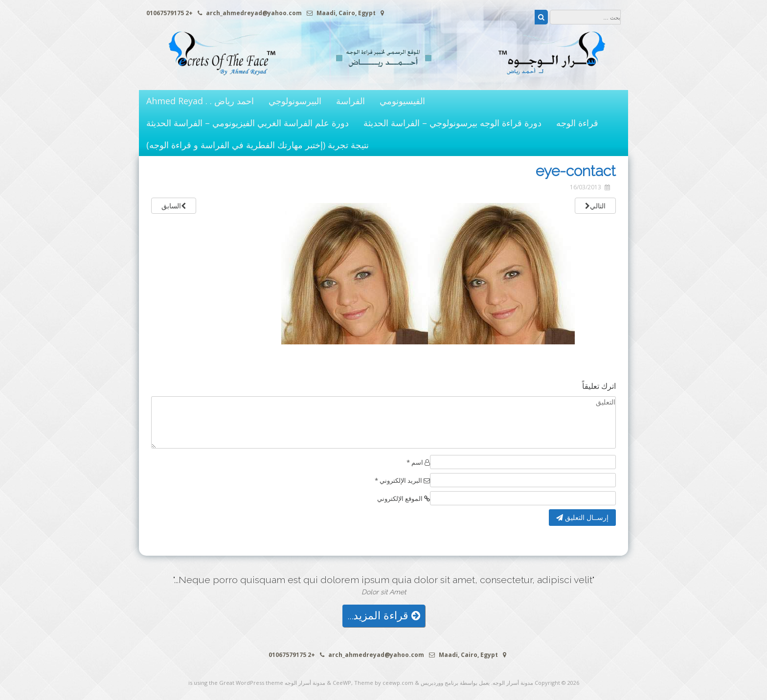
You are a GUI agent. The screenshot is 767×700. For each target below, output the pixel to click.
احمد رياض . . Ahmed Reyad (200, 101)
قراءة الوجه (577, 123)
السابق (174, 206)
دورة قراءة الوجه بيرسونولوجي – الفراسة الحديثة (452, 123)
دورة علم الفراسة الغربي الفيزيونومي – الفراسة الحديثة (248, 123)
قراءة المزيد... (384, 616)
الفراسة (350, 101)
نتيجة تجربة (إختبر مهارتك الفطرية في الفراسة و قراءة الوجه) (258, 145)
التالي (595, 206)
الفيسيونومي (402, 101)
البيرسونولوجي (295, 101)
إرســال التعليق (582, 517)
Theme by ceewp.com (384, 683)
